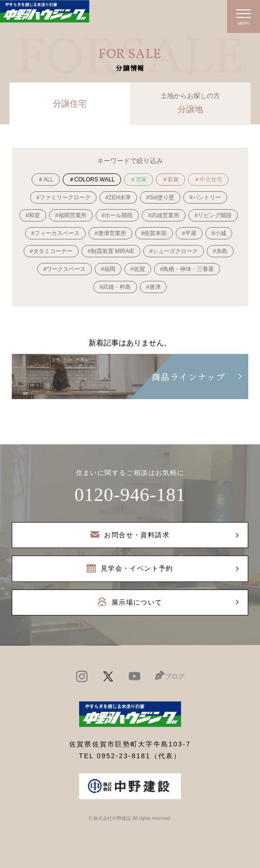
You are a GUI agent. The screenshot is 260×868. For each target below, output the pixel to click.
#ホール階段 (118, 215)
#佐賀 (138, 269)
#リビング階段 (213, 215)
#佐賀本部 (154, 233)
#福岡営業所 (71, 215)
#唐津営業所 (110, 233)
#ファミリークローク (63, 197)
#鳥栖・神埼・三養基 (187, 269)
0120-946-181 (130, 495)
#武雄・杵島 (115, 287)
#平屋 (189, 233)
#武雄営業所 (164, 215)
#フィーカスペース (55, 233)
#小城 (219, 233)
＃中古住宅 (208, 180)
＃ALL (45, 180)
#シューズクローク (174, 251)
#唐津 (153, 287)
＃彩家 (171, 180)
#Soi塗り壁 (160, 197)
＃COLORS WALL (92, 180)
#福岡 (108, 269)
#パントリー (205, 197)
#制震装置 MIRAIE (111, 251)
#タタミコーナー (51, 251)
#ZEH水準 (118, 197)
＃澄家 (138, 180)
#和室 (33, 215)
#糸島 (220, 251)
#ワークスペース (65, 269)
